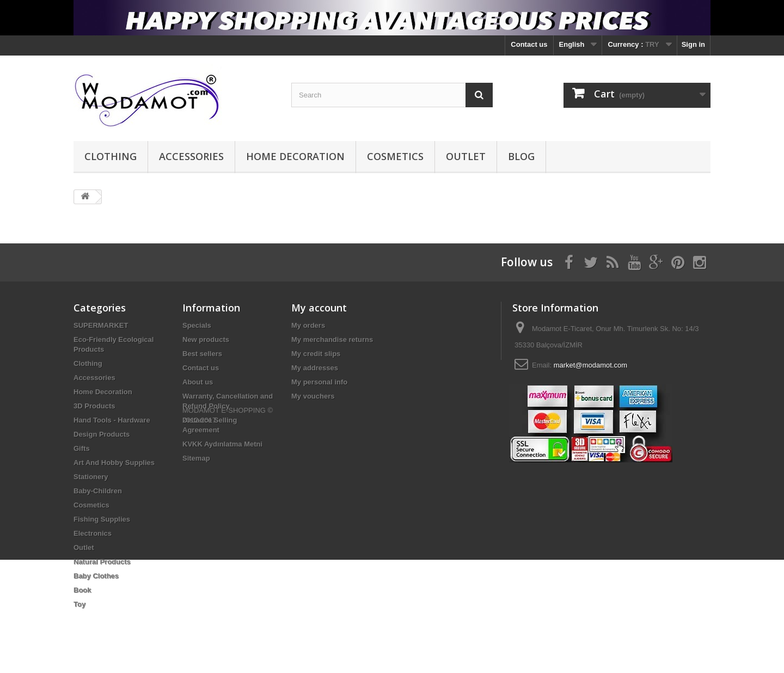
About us (198, 382)
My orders (308, 325)
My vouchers (313, 396)
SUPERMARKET (101, 325)
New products (206, 339)
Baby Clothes (96, 576)
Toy (79, 604)
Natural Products (102, 562)
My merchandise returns (332, 339)
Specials (197, 325)
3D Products (94, 406)
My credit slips (316, 354)
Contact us (529, 44)
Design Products (102, 434)
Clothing (111, 156)
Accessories (191, 156)
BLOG (521, 156)
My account (319, 308)
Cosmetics (395, 156)
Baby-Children (98, 491)
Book (82, 590)
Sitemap (196, 458)
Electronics (93, 533)
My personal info (319, 382)
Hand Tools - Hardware (112, 420)
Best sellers (202, 354)
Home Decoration (295, 156)
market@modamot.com (590, 365)
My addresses (315, 368)
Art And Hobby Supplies (114, 463)
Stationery (91, 477)
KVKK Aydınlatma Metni (222, 444)
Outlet (466, 156)
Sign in (693, 44)
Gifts (82, 448)
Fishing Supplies (102, 519)
